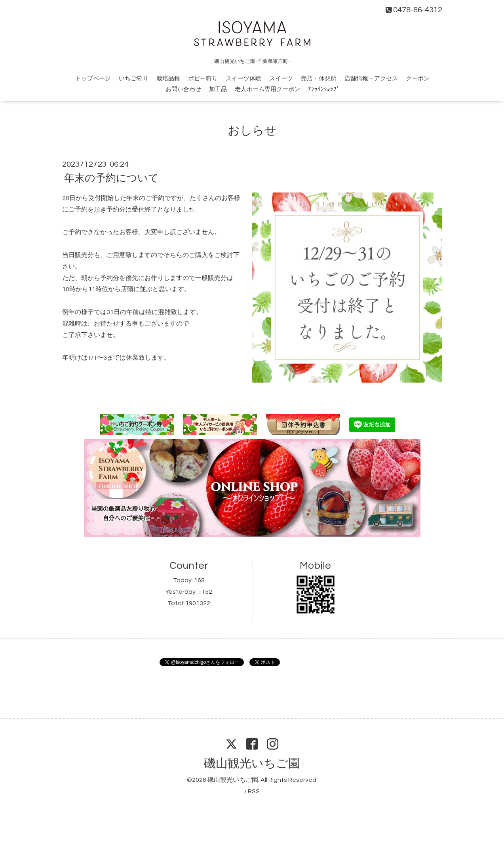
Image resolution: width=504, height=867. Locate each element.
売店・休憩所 (319, 79)
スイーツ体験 (243, 79)
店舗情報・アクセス (371, 79)
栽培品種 (168, 79)
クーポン (418, 79)
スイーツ (281, 79)
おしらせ (252, 131)
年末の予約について (111, 178)
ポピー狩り (203, 79)
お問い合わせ (183, 89)
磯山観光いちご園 (252, 763)
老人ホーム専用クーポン (267, 89)
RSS (254, 791)
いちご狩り (134, 79)
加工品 (218, 89)
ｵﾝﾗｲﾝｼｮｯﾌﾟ (324, 89)
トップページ (93, 79)
